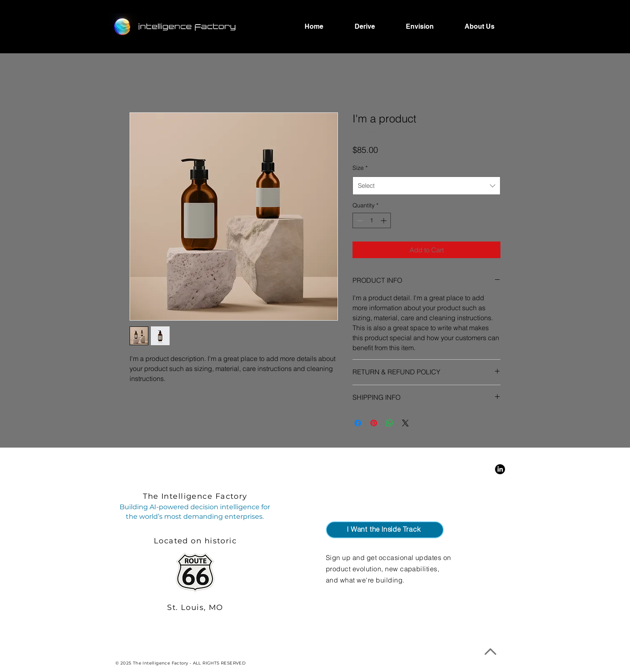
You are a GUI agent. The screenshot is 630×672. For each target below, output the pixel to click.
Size (360, 168)
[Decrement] (359, 220)
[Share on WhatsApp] (390, 423)
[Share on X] (405, 423)
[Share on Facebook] (358, 423)
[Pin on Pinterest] (374, 423)
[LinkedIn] (500, 469)
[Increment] (384, 220)
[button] (385, 530)
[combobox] (426, 186)
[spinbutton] (372, 220)
